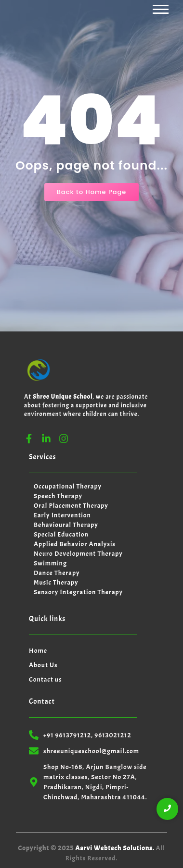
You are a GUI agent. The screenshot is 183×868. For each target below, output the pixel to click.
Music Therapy (56, 582)
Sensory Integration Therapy (78, 592)
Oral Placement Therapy (71, 506)
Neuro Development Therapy (78, 554)
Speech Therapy (58, 496)
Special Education (61, 534)
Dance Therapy (57, 573)
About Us (43, 665)
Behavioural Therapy (66, 525)
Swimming (50, 563)
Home (38, 651)
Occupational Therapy (68, 486)
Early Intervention (62, 515)
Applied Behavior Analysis (75, 544)
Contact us (46, 679)
